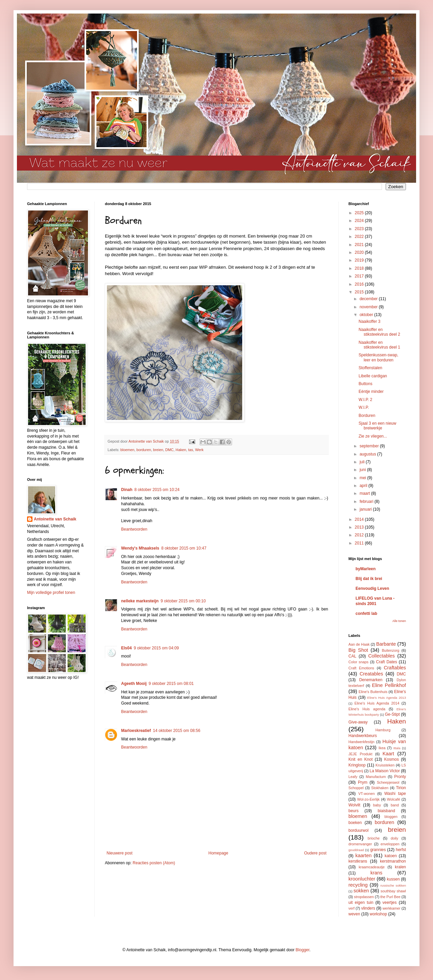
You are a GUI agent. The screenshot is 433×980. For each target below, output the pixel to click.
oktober (367, 315)
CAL (352, 656)
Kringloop (357, 765)
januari (366, 509)
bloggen (391, 817)
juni (363, 470)
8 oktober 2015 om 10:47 (184, 548)
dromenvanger (360, 844)
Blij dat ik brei (369, 579)
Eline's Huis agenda (367, 709)
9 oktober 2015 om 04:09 (156, 648)
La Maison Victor (385, 771)
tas (190, 450)
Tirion (401, 788)
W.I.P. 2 (365, 400)
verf (351, 908)
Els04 (126, 648)
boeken (355, 823)
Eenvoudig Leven (372, 588)
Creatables (371, 674)
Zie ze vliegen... (373, 436)
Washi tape (395, 794)
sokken (361, 891)
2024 (360, 221)
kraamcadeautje (372, 867)
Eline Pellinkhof (389, 685)
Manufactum (376, 777)
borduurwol (358, 830)
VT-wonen (367, 794)
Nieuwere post (120, 853)
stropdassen (364, 897)
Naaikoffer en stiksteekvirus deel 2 (379, 332)
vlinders (368, 908)
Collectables (381, 656)
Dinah (127, 490)
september (370, 446)
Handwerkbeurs (363, 736)
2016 (360, 284)
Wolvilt (354, 805)
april (364, 486)
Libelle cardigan (373, 376)
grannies (378, 850)
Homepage (218, 853)
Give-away (358, 722)
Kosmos (392, 759)
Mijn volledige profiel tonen (51, 593)
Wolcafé (394, 799)
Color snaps (358, 662)
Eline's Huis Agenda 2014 (377, 703)
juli (363, 462)
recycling (358, 885)
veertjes (390, 903)
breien (158, 450)
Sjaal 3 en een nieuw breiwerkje (377, 426)
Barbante (386, 644)
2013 (360, 527)
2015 (360, 292)
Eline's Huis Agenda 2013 (387, 698)
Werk (199, 450)
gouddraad (356, 850)
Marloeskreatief (136, 731)
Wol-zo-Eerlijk (368, 799)
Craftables (395, 668)
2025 (360, 213)
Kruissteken (385, 765)
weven (354, 914)
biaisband (386, 811)
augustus (368, 454)
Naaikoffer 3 (369, 321)
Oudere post (315, 853)
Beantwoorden (134, 529)
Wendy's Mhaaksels (140, 548)
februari (367, 502)
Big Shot (358, 650)
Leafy (353, 777)
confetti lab (366, 614)
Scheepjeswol (388, 782)
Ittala (397, 748)
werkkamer (392, 908)
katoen (391, 856)
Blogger (303, 950)
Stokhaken (380, 788)
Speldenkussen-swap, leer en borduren (378, 357)
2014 (360, 519)
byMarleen (366, 569)
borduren (144, 450)
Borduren (367, 416)
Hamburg (383, 730)
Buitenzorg (391, 650)
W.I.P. (364, 407)
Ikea (382, 748)
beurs (354, 811)
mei (363, 478)
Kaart (388, 754)
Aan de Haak (359, 644)
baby (377, 805)
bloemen (127, 450)
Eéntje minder (371, 392)
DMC (170, 450)
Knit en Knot (360, 759)
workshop (378, 914)
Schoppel (356, 788)
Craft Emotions (361, 668)
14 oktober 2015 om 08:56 (177, 731)
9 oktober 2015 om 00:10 (183, 601)
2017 (360, 276)
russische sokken (393, 885)
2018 (360, 268)
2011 (360, 543)
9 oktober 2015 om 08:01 (171, 684)
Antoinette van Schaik (55, 519)
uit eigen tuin (361, 903)
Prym (363, 782)
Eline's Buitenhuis (373, 692)
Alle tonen (399, 621)
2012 (360, 535)
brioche (374, 838)
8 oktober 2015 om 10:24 (157, 490)
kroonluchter (362, 879)
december (369, 299)
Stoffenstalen (370, 368)
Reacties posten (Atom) (154, 863)
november (369, 307)
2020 (360, 252)
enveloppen (390, 844)
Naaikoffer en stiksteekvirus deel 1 (379, 345)
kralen (400, 867)
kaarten (363, 855)
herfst (401, 850)
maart (365, 493)
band (395, 805)
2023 (360, 229)
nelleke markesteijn (140, 601)
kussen (393, 879)
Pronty (400, 777)
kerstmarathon (393, 861)
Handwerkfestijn (361, 742)
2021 (360, 245)
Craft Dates (387, 662)
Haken (181, 450)
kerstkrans (358, 861)
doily (394, 838)
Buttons (366, 384)
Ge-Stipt (392, 714)
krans (376, 873)
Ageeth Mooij (134, 684)
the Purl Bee (390, 897)
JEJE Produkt (360, 754)
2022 (360, 237)
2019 (360, 260)
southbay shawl (393, 891)
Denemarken (371, 680)
